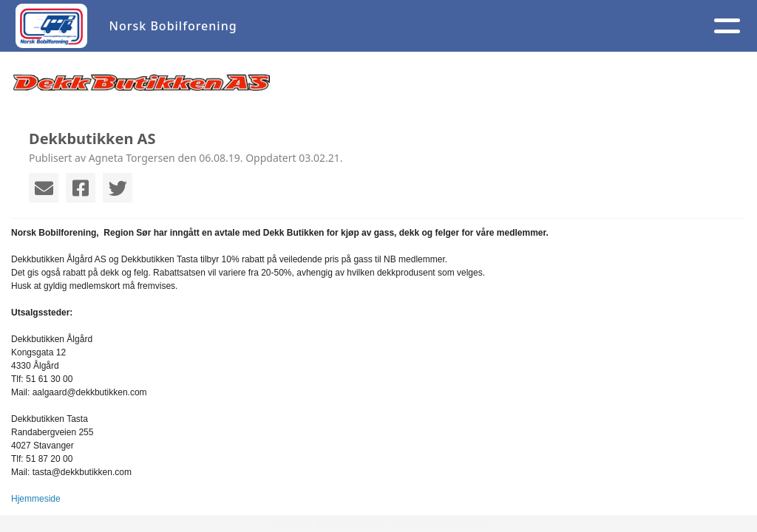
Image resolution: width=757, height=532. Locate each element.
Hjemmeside (36, 499)
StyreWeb (461, 524)
